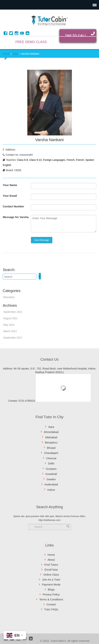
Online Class (51, 575)
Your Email (10, 196)
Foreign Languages (54, 160)
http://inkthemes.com (49, 520)
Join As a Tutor (51, 580)
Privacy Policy (51, 594)
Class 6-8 (22, 160)
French (71, 160)
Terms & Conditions (51, 599)
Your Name (10, 185)
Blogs (51, 589)
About (51, 560)
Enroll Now (51, 570)
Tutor (15, 54)
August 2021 (11, 318)
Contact (51, 604)
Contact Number (13, 206)
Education (9, 297)
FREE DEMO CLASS (31, 42)
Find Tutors (51, 565)
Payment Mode (51, 584)
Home (6, 54)
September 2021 (13, 312)
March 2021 (10, 331)
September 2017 (13, 338)
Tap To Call (80, 34)
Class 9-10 (35, 160)
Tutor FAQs (51, 609)
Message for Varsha (16, 217)
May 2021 (9, 325)
